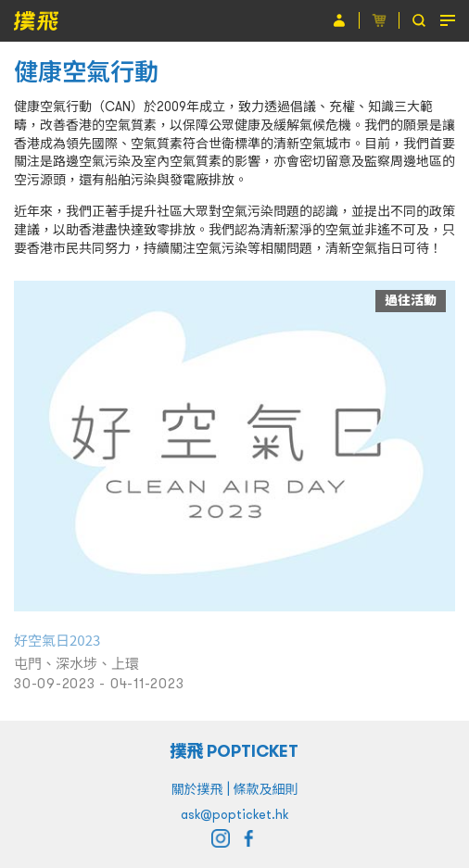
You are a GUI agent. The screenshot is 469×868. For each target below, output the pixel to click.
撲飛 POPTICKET (235, 751)
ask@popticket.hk (234, 814)
